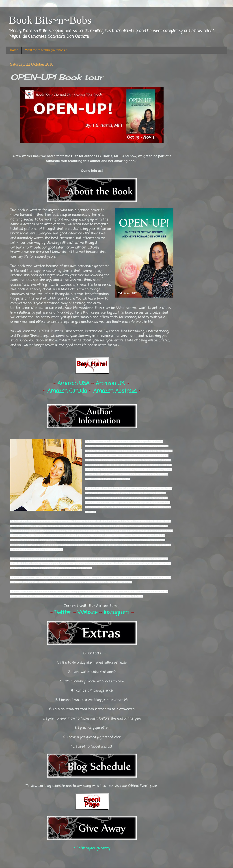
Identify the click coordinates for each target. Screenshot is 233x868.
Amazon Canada (67, 391)
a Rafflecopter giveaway (92, 848)
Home (14, 50)
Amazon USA (73, 384)
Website (87, 613)
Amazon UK (110, 384)
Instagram (116, 613)
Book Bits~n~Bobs (50, 20)
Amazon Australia (115, 391)
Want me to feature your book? (46, 50)
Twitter (63, 613)
